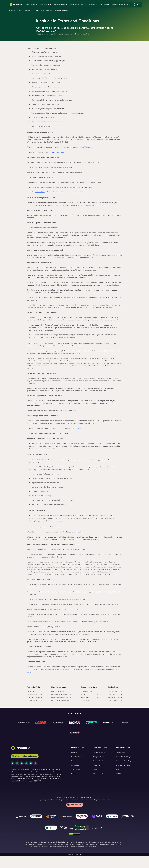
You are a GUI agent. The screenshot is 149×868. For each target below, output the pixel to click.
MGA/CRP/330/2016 (87, 147)
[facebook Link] (13, 763)
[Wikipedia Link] (97, 828)
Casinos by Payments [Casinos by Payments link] (76, 5)
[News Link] (118, 769)
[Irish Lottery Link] (90, 698)
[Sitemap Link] (118, 773)
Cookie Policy (40, 192)
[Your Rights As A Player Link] (124, 757)
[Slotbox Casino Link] (34, 694)
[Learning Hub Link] (120, 753)
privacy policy (77, 532)
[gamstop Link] (36, 817)
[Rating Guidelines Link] (99, 757)
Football (28, 11)
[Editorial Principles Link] (99, 753)
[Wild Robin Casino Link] (34, 698)
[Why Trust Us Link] (76, 773)
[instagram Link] (17, 763)
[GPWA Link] (82, 828)
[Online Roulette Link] (90, 701)
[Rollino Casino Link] (34, 701)
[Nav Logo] (16, 5)
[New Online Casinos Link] (61, 691)
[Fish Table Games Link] (90, 691)
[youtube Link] (31, 763)
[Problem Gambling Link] (82, 817)
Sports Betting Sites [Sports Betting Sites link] (93, 5)
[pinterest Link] (35, 763)
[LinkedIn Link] (22, 763)
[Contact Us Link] (75, 765)
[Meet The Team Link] (77, 757)
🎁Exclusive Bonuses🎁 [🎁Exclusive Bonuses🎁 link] (120, 5)
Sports (19, 11)
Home (11, 11)
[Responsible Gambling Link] (123, 761)
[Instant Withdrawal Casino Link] (61, 698)
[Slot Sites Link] (90, 694)
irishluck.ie (85, 34)
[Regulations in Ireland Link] (123, 765)
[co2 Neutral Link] (51, 828)
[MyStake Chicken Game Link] (61, 694)
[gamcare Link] (21, 817)
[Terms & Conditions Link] (100, 761)
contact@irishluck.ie (56, 152)
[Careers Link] (74, 761)
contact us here (75, 428)
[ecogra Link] (112, 817)
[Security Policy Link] (98, 773)
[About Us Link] (74, 753)
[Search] (138, 5)
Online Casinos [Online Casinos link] (30, 5)
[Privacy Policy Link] (97, 765)
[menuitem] (31, 5)
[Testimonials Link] (75, 769)
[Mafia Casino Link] (34, 691)
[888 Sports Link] (115, 694)
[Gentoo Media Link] (127, 817)
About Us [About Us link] (106, 5)
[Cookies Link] (96, 769)
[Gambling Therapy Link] (51, 817)
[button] (134, 5)
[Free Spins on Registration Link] (61, 701)
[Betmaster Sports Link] (115, 698)
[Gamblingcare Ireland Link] (67, 817)
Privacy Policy (40, 187)
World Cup (38, 11)
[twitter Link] (26, 763)
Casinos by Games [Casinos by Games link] (59, 5)
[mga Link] (97, 817)
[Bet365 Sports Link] (115, 691)
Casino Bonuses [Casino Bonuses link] (44, 5)
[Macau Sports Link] (115, 701)
